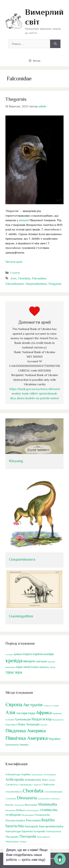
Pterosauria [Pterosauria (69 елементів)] (33, 820)
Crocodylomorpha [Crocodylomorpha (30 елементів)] (53, 791)
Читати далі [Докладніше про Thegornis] (14, 262)
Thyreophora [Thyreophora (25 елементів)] (43, 837)
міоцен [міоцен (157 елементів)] (29, 661)
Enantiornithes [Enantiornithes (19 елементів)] (44, 798)
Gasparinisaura (22, 559)
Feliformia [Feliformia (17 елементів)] (55, 798)
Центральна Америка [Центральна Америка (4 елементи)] (17, 745)
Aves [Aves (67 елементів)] (45, 780)
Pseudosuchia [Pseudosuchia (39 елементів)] (42, 815)
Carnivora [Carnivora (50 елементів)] (11, 784)
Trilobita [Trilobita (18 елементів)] (23, 841)
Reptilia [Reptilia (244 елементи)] (48, 820)
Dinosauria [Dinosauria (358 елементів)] (27, 798)
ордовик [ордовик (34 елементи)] (51, 661)
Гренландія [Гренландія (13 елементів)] (23, 719)
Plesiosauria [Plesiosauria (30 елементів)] (28, 815)
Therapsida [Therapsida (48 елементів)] (12, 837)
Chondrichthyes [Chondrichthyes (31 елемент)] (14, 791)
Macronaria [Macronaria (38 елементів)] (31, 805)
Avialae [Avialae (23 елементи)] (52, 780)
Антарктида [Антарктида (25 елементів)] (26, 713)
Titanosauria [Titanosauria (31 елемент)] (12, 841)
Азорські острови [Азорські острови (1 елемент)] (51, 706)
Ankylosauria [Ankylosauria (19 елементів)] (37, 775)
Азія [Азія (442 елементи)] (10, 712)
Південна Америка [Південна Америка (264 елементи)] (26, 730)
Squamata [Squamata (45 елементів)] (27, 831)
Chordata (24, 278)
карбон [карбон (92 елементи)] (38, 654)
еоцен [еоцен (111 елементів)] (27, 654)
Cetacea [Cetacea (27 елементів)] (37, 785)
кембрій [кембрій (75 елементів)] (49, 654)
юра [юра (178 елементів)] (19, 672)
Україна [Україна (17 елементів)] (54, 739)
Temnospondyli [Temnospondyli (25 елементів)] (53, 831)
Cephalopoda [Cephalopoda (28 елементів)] (25, 785)
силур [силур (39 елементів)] (52, 667)
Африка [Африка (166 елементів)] (44, 713)
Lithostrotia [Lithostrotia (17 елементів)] (19, 805)
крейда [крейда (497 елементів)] (14, 660)
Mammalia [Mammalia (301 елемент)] (48, 804)
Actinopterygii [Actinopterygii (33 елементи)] (13, 774)
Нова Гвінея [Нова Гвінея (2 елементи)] (11, 725)
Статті (15, 273)
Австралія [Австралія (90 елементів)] (33, 705)
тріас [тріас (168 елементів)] (10, 672)
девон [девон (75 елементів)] (18, 654)
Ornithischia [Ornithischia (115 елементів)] (49, 810)
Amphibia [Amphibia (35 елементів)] (26, 774)
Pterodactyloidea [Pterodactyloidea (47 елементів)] (15, 820)
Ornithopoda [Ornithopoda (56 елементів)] (13, 815)
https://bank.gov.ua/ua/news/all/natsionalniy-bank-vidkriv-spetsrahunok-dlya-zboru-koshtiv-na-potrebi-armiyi (35, 394)
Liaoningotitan (21, 616)
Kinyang (16, 461)
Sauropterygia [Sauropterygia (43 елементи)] (13, 831)
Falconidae (39, 278)
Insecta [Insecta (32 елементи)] (9, 805)
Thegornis (16, 99)
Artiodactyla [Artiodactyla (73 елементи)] (33, 780)
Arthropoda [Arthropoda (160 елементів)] (15, 779)
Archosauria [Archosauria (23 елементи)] (50, 775)
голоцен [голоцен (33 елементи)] (9, 654)
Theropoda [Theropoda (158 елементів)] (28, 836)
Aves (13, 278)
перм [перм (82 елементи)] (19, 667)
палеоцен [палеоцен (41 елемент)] (10, 667)
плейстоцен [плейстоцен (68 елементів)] (31, 667)
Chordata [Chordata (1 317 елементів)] (33, 790)
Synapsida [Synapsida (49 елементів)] (39, 831)
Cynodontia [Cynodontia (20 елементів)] (11, 798)
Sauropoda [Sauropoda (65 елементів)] (31, 826)
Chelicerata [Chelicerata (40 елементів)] (48, 785)
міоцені (24, 220)
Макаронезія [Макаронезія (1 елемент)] (58, 720)
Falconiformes (15, 284)
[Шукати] (55, 44)
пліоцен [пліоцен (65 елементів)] (44, 667)
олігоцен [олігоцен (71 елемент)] (41, 661)
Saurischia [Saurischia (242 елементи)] (15, 826)
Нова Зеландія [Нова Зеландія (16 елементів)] (29, 724)
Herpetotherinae (36, 284)
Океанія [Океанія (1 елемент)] (44, 725)
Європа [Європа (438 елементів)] (14, 704)
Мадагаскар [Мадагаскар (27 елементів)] (41, 719)
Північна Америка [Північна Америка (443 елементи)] (27, 738)
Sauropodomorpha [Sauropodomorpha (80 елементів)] (51, 826)
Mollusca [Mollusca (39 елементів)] (21, 810)
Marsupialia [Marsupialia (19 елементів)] (11, 810)
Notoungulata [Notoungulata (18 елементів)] (33, 810)
